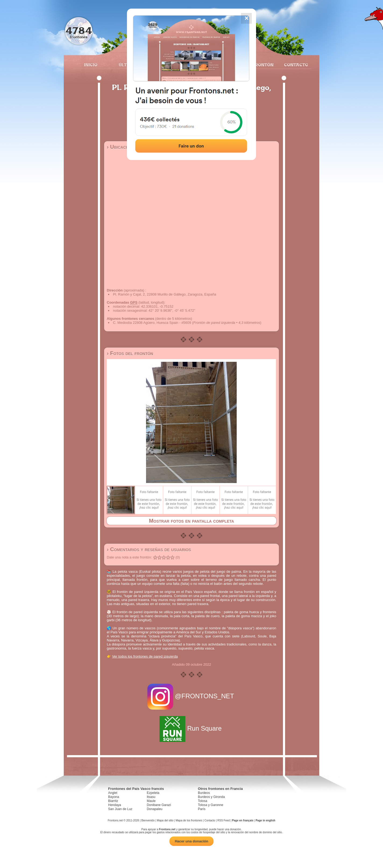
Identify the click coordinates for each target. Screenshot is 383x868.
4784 (79, 30)
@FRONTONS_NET (192, 696)
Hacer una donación (191, 841)
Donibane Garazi (159, 805)
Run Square (191, 728)
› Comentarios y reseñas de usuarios (149, 549)
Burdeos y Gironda (211, 797)
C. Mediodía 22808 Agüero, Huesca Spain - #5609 (152, 323)
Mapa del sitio (165, 820)
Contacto (294, 65)
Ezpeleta (153, 793)
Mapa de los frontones (189, 820)
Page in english (265, 820)
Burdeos (204, 793)
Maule (151, 801)
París (202, 809)
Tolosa (203, 801)
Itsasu (151, 797)
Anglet (113, 793)
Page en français (243, 820)
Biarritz (113, 801)
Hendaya (115, 805)
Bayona (114, 797)
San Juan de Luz (120, 809)
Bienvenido (148, 820)
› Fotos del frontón (130, 353)
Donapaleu (155, 809)
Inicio (91, 65)
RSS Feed (224, 820)
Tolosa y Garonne (211, 805)
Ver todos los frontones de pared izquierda (145, 656)
